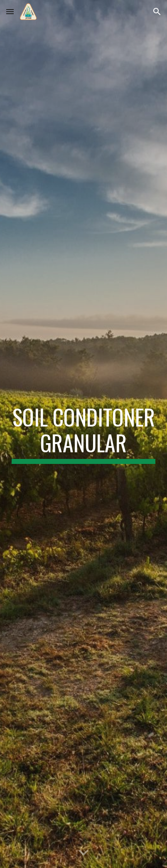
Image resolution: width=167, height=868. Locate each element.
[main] (84, 434)
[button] (10, 11)
